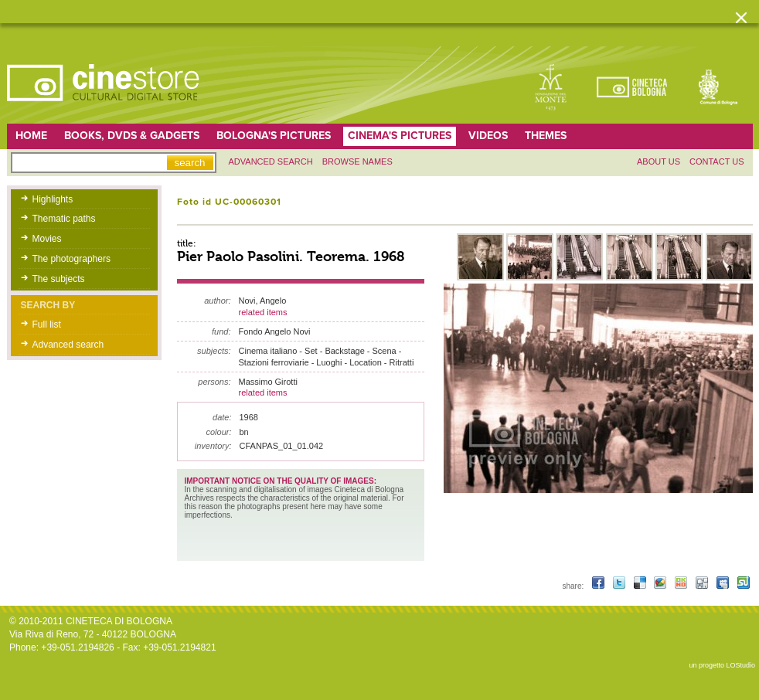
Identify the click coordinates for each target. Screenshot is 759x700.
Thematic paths (64, 219)
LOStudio (740, 665)
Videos (488, 136)
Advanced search (271, 161)
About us (659, 161)
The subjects (59, 279)
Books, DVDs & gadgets (132, 136)
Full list (47, 325)
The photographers (71, 259)
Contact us (717, 161)
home (31, 136)
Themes (546, 136)
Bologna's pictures (274, 136)
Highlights (53, 199)
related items (263, 312)
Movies (47, 239)
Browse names (357, 161)
